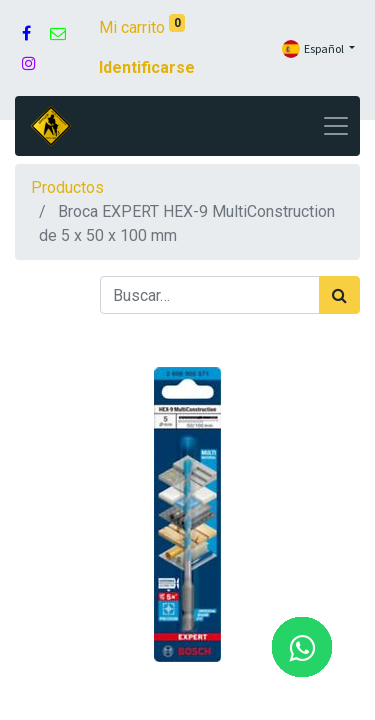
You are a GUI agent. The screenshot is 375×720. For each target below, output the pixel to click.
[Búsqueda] (339, 295)
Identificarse (147, 67)
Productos (67, 187)
